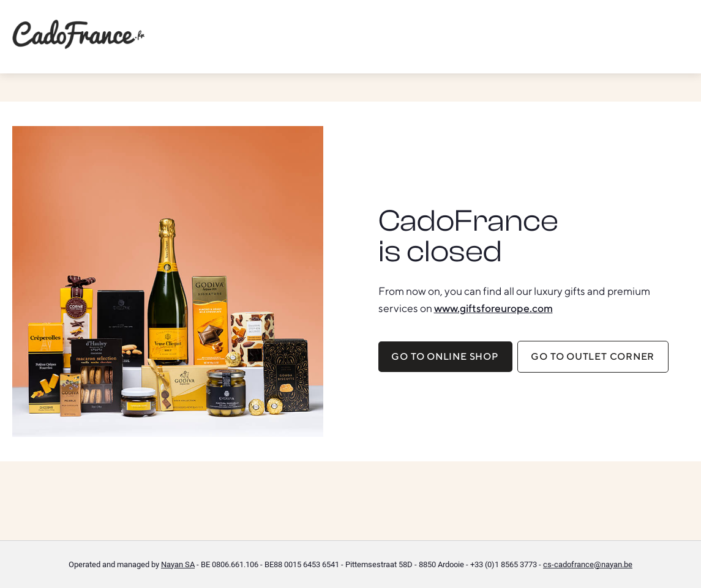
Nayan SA (178, 564)
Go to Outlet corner (593, 356)
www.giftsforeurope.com (493, 308)
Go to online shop (445, 356)
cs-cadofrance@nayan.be (588, 564)
